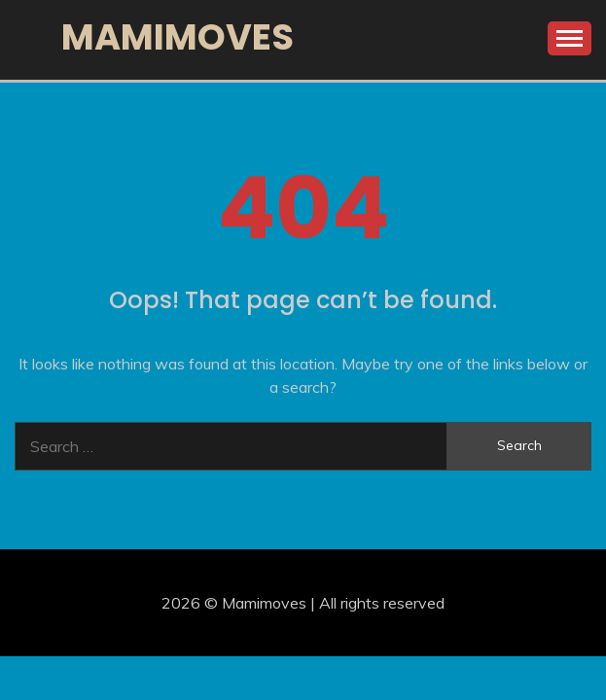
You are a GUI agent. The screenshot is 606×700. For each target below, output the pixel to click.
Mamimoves (178, 37)
